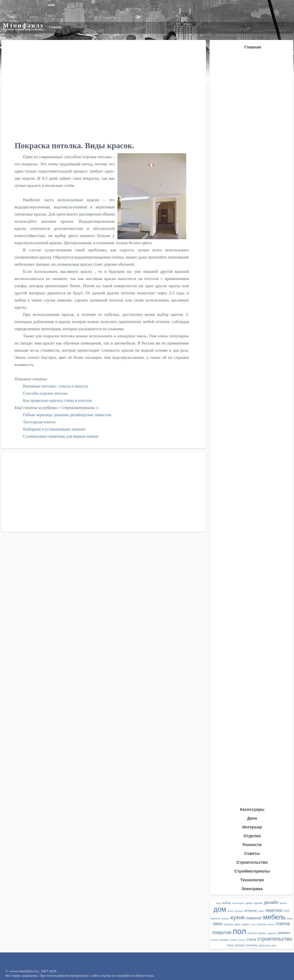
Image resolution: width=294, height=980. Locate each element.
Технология (252, 880)
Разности (252, 845)
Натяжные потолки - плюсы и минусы (56, 386)
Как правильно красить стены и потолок (58, 400)
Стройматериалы (252, 871)
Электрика (252, 889)
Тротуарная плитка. (40, 422)
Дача (252, 818)
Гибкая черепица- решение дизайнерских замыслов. (68, 415)
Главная (55, 27)
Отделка (252, 836)
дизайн (271, 902)
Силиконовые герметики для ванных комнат (61, 436)
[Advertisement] (248, 941)
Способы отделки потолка (45, 393)
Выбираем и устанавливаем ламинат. (55, 429)
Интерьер (252, 827)
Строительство (252, 862)
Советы (252, 853)
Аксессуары (252, 809)
